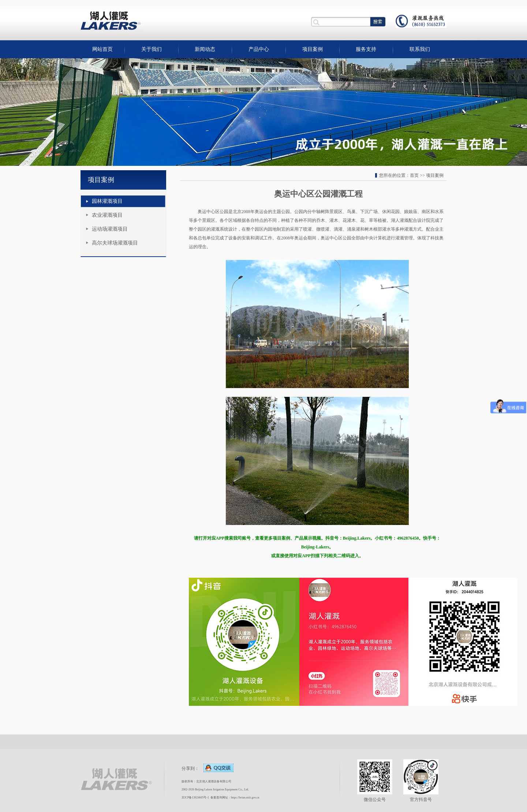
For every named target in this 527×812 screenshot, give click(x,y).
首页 (414, 175)
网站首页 (102, 49)
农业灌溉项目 (107, 215)
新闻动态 (205, 49)
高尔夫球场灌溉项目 (115, 243)
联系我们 (420, 49)
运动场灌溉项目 (110, 229)
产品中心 (259, 49)
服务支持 (366, 49)
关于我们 (152, 49)
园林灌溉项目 (107, 201)
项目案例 (313, 49)
